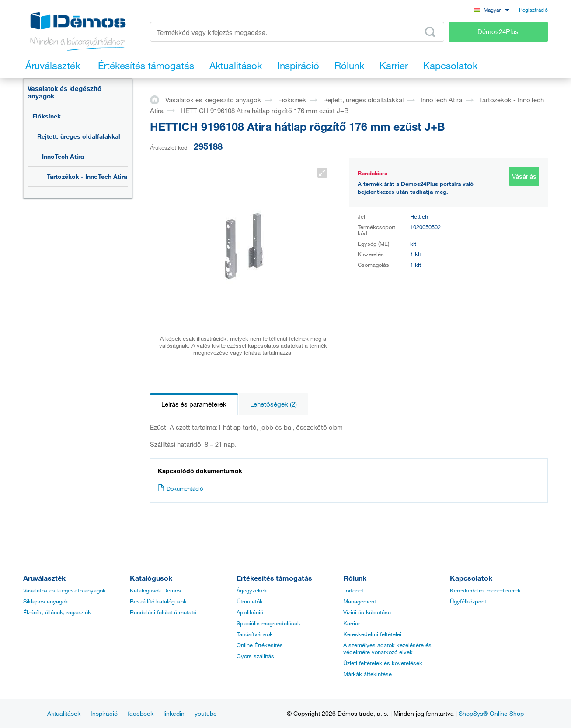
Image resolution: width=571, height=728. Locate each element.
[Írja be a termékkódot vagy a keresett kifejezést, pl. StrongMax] (297, 32)
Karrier (352, 623)
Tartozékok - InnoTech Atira (87, 176)
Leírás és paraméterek (194, 404)
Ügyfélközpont (468, 601)
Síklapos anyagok (46, 601)
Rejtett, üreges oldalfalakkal (79, 136)
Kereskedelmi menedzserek (485, 590)
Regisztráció (533, 10)
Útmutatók (250, 601)
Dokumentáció (180, 488)
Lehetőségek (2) (273, 404)
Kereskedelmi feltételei (372, 634)
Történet (353, 590)
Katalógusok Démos (155, 590)
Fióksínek (47, 116)
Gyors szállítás (255, 656)
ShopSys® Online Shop (491, 713)
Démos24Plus (498, 31)
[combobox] (491, 9)
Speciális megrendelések (268, 623)
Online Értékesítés (260, 645)
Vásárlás (524, 176)
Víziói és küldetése (367, 612)
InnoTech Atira (63, 156)
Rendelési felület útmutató (163, 612)
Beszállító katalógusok (158, 601)
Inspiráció (104, 713)
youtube (206, 713)
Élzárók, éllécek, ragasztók (57, 612)
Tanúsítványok (255, 634)
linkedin (174, 713)
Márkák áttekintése (367, 674)
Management (360, 601)
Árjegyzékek (252, 590)
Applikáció (250, 612)
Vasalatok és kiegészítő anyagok (64, 92)
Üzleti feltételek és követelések (383, 663)
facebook (141, 713)
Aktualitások (64, 713)
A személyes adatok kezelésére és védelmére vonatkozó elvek (387, 648)
